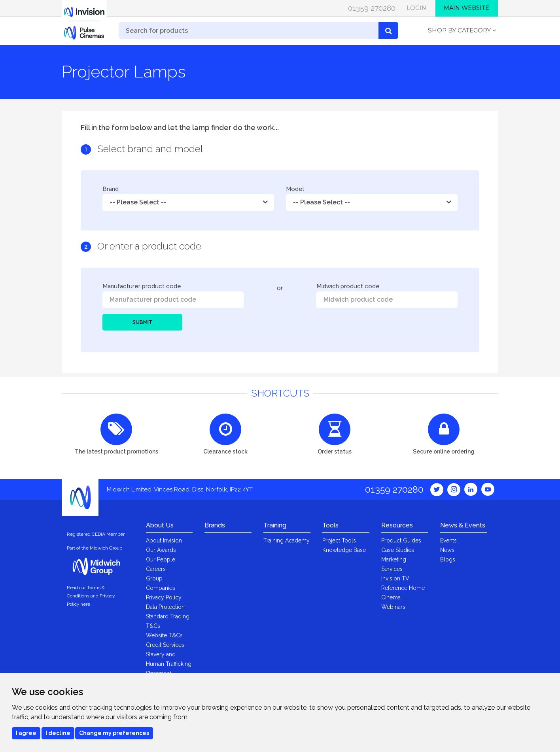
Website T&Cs (164, 635)
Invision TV (395, 578)
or (280, 288)
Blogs (448, 559)
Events (448, 540)
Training (275, 525)
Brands (215, 525)
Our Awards (161, 550)
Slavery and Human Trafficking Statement (169, 664)
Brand (111, 189)
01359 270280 (372, 8)
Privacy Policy (164, 597)
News (447, 550)
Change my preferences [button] (114, 733)
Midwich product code (348, 286)
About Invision (164, 540)
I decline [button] (58, 733)
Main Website (466, 8)
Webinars (393, 607)
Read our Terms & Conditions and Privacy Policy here (91, 596)
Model (295, 189)
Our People (161, 559)
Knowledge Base (344, 550)
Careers (156, 569)
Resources (397, 525)
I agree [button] (26, 733)
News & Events (463, 525)
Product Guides (401, 540)
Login (416, 8)
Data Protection (165, 607)
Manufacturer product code (142, 286)
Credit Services (165, 645)
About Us (160, 525)
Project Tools (339, 540)
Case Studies (398, 550)
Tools (330, 525)
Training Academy (287, 540)
